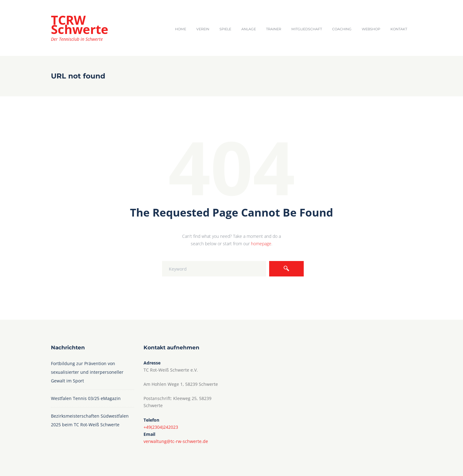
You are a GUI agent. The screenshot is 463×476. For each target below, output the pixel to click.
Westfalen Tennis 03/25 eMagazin (86, 398)
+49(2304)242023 (161, 427)
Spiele (225, 29)
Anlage (249, 29)
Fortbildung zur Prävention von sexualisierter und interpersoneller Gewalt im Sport (87, 372)
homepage (261, 244)
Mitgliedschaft (307, 29)
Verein (203, 29)
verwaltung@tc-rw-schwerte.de (176, 441)
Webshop (371, 29)
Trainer (274, 29)
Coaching (342, 29)
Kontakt (399, 29)
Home (181, 29)
